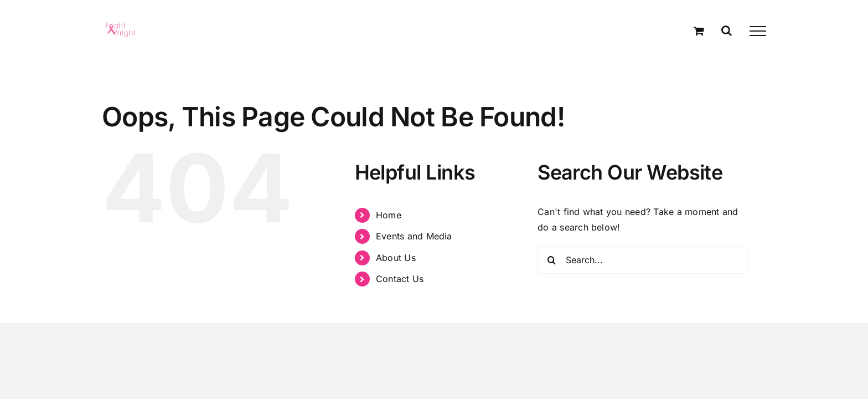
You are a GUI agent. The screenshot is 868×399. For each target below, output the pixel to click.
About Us (396, 258)
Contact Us (400, 279)
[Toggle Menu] (758, 31)
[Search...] (643, 260)
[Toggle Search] (727, 30)
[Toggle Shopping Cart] (699, 31)
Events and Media (414, 236)
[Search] (551, 260)
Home (389, 215)
